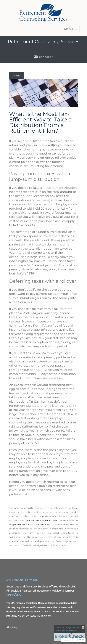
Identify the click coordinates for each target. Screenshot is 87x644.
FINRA (10, 595)
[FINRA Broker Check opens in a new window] (70, 633)
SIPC (18, 595)
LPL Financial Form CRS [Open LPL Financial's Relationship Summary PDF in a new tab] (22, 580)
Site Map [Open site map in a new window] (12, 627)
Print (17, 76)
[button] (71, 29)
